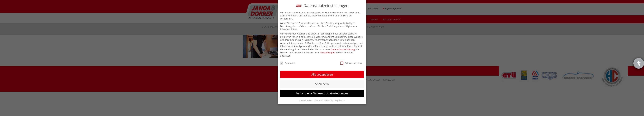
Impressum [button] (340, 100)
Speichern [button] (322, 84)
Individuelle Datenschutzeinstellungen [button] (322, 93)
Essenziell (288, 63)
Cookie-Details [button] (306, 100)
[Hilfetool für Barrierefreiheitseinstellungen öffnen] (639, 63)
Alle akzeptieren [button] (322, 74)
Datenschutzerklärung (343, 49)
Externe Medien (351, 63)
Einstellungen (328, 52)
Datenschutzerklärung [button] (324, 100)
